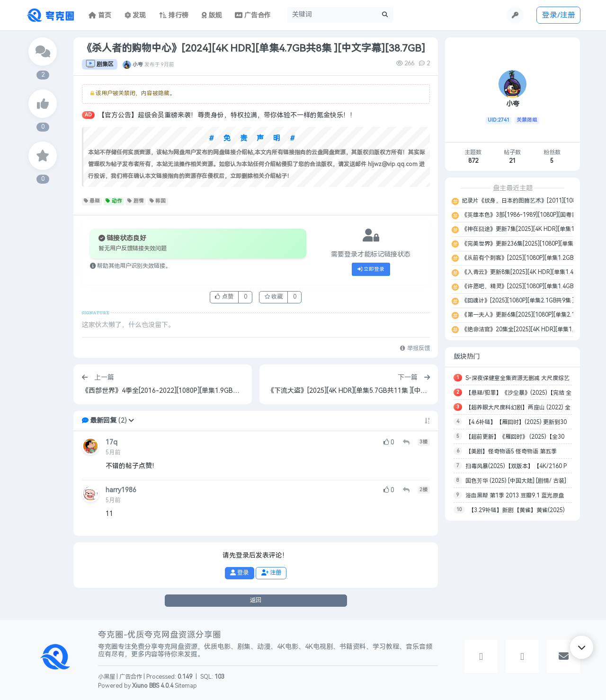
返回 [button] (256, 600)
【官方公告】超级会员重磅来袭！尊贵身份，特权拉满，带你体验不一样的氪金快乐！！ (227, 115)
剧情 (136, 201)
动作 (114, 201)
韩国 (158, 201)
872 (473, 161)
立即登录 (371, 269)
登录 (239, 573)
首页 (100, 15)
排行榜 (174, 15)
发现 (135, 15)
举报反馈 (415, 348)
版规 (212, 15)
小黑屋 (107, 677)
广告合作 (131, 677)
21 (512, 161)
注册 (271, 573)
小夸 (138, 64)
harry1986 (121, 490)
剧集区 (100, 64)
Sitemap (186, 686)
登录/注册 (559, 15)
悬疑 (92, 201)
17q (111, 442)
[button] (131, 421)
